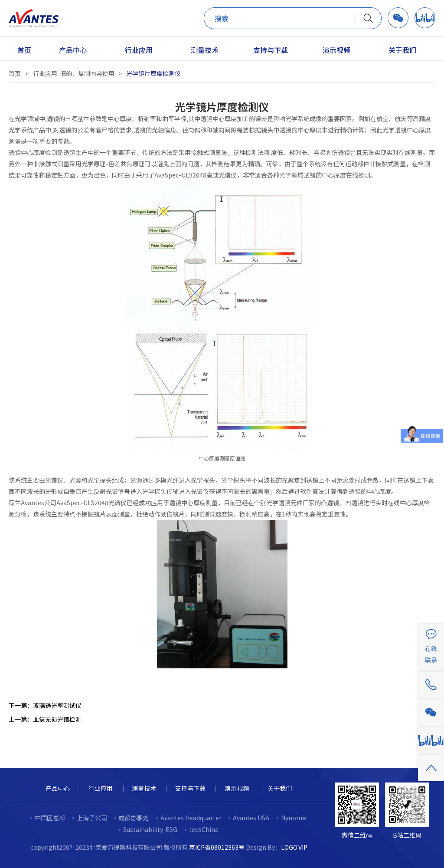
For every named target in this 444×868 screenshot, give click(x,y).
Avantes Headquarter (191, 818)
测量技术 (144, 788)
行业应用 (101, 788)
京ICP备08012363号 (217, 847)
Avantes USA (251, 818)
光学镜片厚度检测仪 (153, 73)
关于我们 (280, 788)
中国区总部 (50, 818)
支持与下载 (190, 788)
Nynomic (294, 818)
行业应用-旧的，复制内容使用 (74, 73)
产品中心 (58, 788)
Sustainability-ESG (150, 829)
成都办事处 (134, 818)
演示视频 (237, 788)
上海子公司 (92, 818)
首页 (15, 73)
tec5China (204, 829)
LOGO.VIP (294, 847)
